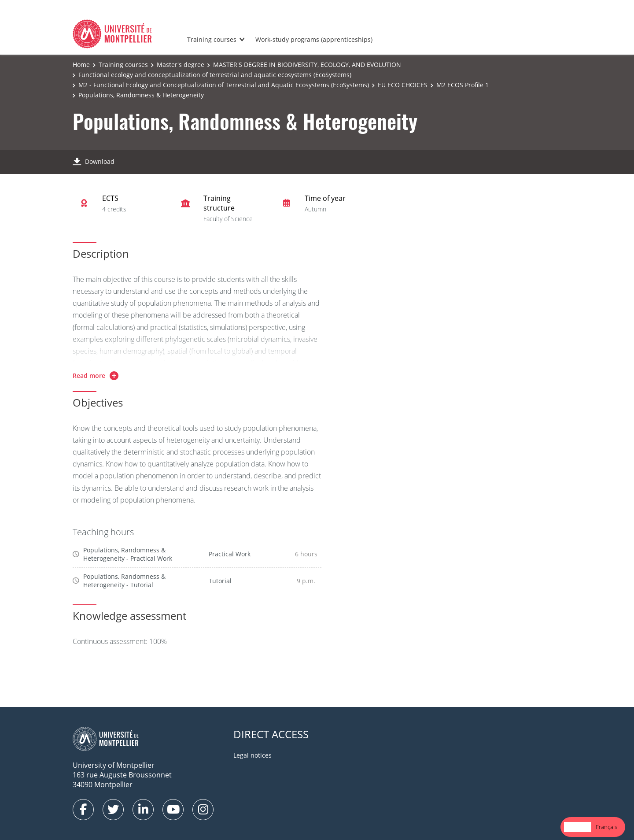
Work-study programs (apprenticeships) (314, 39)
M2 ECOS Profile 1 (463, 85)
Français (606, 827)
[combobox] (578, 827)
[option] (606, 827)
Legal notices (252, 755)
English (578, 827)
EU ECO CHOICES (403, 85)
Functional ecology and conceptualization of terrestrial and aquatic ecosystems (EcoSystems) (215, 75)
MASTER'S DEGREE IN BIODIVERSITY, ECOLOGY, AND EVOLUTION (307, 65)
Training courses (212, 39)
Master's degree (181, 65)
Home (81, 65)
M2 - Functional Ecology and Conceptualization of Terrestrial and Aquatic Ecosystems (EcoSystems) (224, 85)
